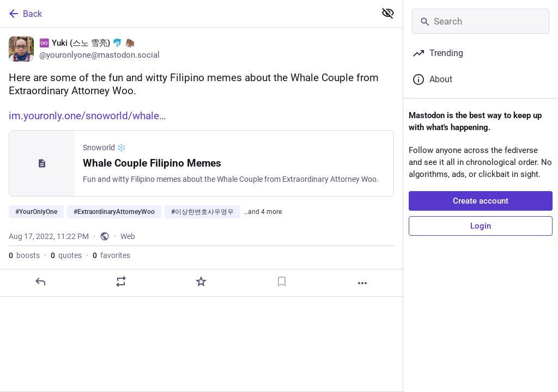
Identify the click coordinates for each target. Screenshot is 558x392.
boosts (24, 255)
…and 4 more (263, 212)
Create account (481, 201)
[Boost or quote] (121, 281)
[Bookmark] (282, 281)
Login (481, 226)
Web (128, 236)
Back (25, 14)
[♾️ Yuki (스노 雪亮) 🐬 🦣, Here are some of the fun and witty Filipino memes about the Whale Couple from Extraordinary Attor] (201, 162)
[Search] (481, 21)
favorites (111, 255)
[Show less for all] (388, 13)
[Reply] (40, 281)
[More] (362, 283)
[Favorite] (201, 281)
